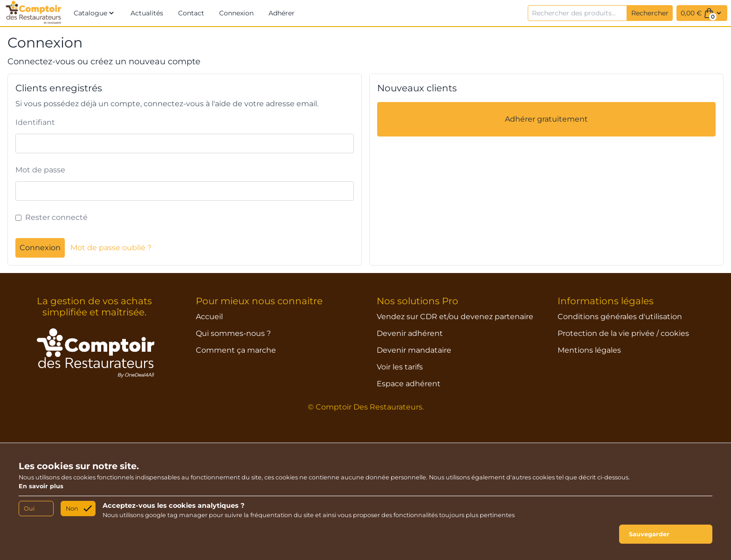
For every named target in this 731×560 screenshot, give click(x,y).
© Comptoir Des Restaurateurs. (366, 407)
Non (72, 509)
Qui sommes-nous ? (233, 333)
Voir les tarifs (400, 367)
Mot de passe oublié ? (111, 248)
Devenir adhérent (410, 333)
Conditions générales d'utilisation (620, 317)
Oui (29, 509)
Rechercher (650, 13)
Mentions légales (589, 350)
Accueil (209, 317)
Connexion (40, 248)
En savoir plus (41, 486)
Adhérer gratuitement (546, 119)
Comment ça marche (236, 350)
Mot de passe (40, 170)
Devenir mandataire (414, 350)
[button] (95, 13)
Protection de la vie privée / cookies (623, 333)
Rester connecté (56, 217)
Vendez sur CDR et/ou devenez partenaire (455, 317)
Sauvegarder (649, 534)
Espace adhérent (409, 384)
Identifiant (35, 122)
